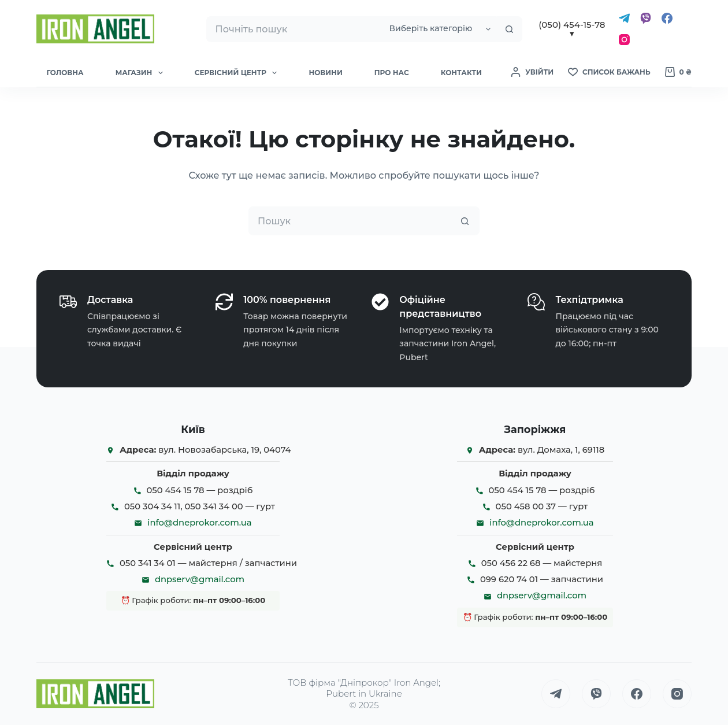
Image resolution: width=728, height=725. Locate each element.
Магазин (142, 73)
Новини (325, 73)
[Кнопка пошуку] (509, 29)
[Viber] (646, 18)
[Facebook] (667, 18)
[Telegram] (624, 18)
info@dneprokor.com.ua (199, 523)
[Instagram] (624, 40)
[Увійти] (532, 72)
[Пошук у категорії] (438, 29)
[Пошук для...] (293, 29)
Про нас (392, 73)
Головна (65, 73)
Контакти (461, 73)
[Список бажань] (609, 72)
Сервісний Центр (238, 73)
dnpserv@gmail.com (200, 579)
